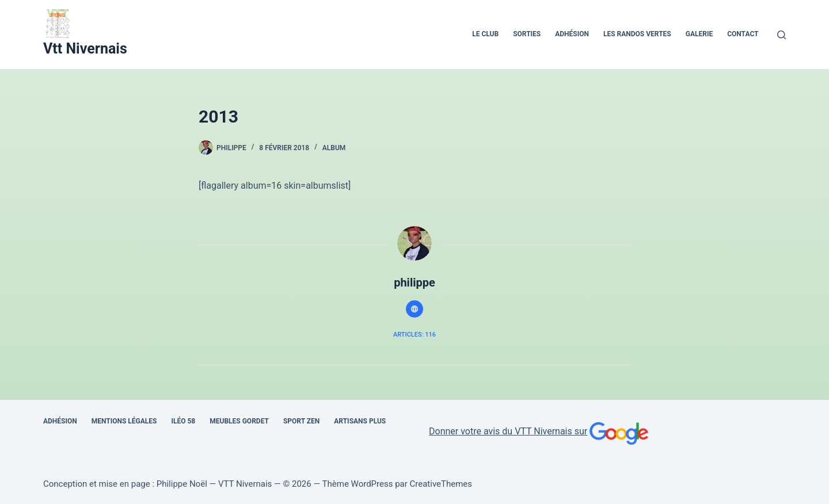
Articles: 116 (414, 335)
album (334, 148)
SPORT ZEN (301, 421)
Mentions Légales (124, 421)
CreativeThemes (441, 484)
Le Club (485, 34)
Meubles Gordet (239, 421)
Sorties (527, 34)
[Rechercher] (782, 35)
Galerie (699, 34)
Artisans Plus (360, 421)
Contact (743, 34)
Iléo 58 (183, 421)
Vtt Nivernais (85, 49)
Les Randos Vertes (637, 34)
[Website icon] (414, 309)
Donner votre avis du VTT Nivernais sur (539, 431)
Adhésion (572, 34)
